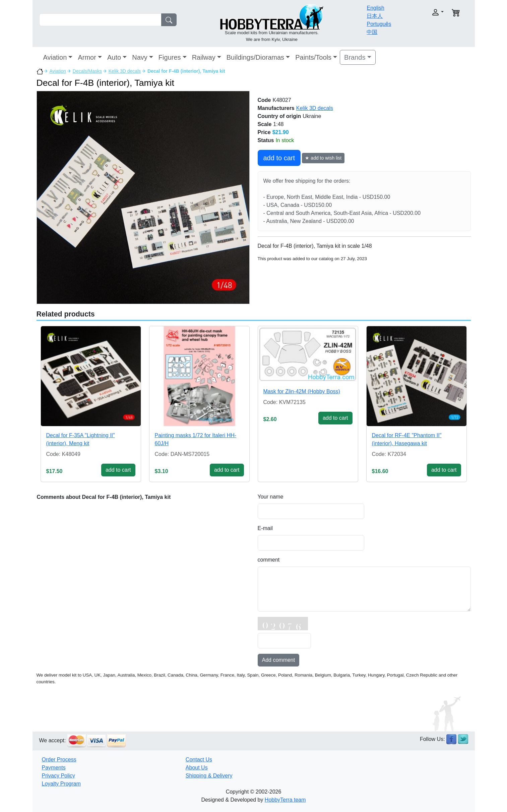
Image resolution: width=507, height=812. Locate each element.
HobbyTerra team (285, 800)
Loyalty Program (61, 784)
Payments (54, 768)
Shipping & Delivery (209, 776)
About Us (197, 768)
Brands (355, 57)
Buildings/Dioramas (255, 57)
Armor (87, 57)
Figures (170, 57)
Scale (265, 124)
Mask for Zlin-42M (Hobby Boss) (302, 391)
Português (379, 24)
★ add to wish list (323, 158)
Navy (140, 57)
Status (266, 140)
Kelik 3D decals (125, 71)
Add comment (279, 660)
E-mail (265, 528)
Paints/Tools (313, 57)
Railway (204, 57)
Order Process (59, 760)
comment (269, 560)
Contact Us (199, 760)
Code (264, 100)
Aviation (55, 57)
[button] (423, 12)
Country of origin (279, 116)
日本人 (375, 16)
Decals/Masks (87, 71)
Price (264, 132)
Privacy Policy (59, 776)
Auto (114, 57)
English (375, 8)
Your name (271, 497)
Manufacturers (276, 108)
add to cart (279, 158)
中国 (372, 32)
